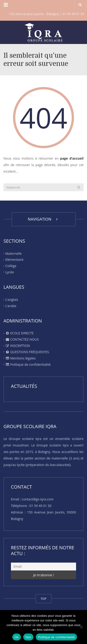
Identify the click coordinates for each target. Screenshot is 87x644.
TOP (43, 599)
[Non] (81, 627)
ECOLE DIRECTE (19, 333)
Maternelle (13, 253)
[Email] (43, 567)
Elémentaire (14, 260)
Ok (17, 637)
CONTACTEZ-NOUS (22, 339)
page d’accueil (72, 158)
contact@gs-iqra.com (38, 499)
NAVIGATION (44, 219)
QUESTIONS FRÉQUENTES (27, 352)
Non (28, 637)
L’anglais (12, 300)
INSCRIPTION (18, 346)
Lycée (10, 272)
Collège (11, 266)
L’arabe (11, 306)
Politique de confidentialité (28, 364)
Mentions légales (21, 358)
